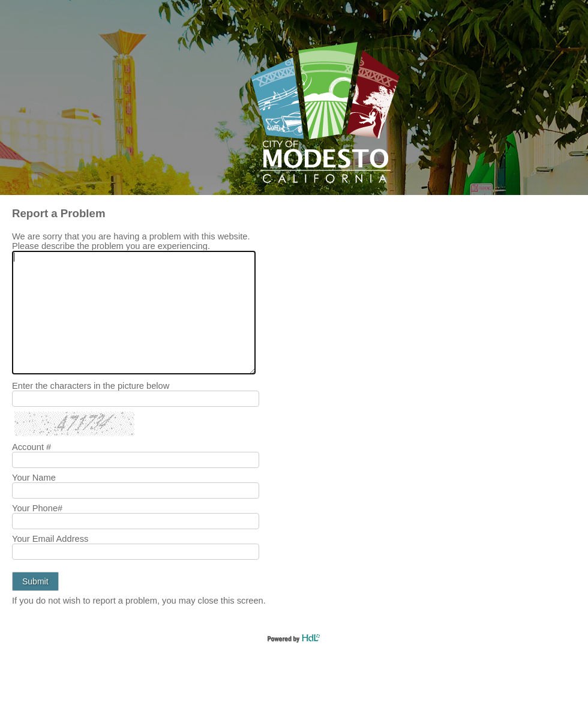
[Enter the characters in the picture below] (136, 399)
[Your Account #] (136, 460)
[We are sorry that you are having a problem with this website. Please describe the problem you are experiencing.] (134, 313)
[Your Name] (136, 490)
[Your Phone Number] (136, 521)
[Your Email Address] (136, 552)
